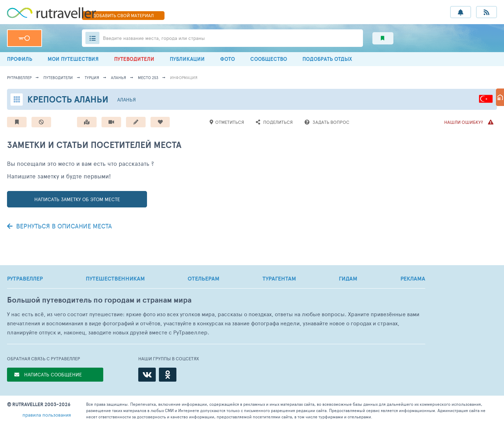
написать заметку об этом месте (77, 199)
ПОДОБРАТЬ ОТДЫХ (327, 59)
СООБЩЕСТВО (269, 59)
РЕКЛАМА (413, 278)
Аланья (118, 77)
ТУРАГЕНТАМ (279, 278)
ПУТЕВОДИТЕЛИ (134, 59)
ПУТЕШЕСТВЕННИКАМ (115, 278)
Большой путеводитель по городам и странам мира (99, 300)
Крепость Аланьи (68, 99)
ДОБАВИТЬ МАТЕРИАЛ (123, 15)
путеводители (58, 77)
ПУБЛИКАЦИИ (187, 59)
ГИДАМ (348, 278)
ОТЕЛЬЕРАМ (204, 278)
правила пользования (47, 415)
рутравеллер (19, 77)
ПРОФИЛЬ (20, 59)
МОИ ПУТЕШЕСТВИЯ (73, 59)
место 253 (148, 77)
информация (184, 77)
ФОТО (227, 59)
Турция (92, 77)
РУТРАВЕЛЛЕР (25, 278)
